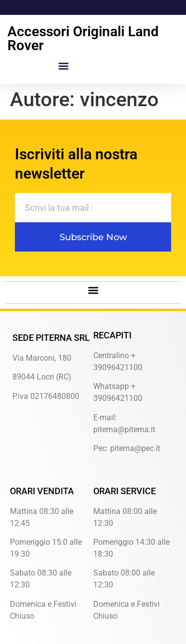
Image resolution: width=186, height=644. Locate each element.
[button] (64, 66)
